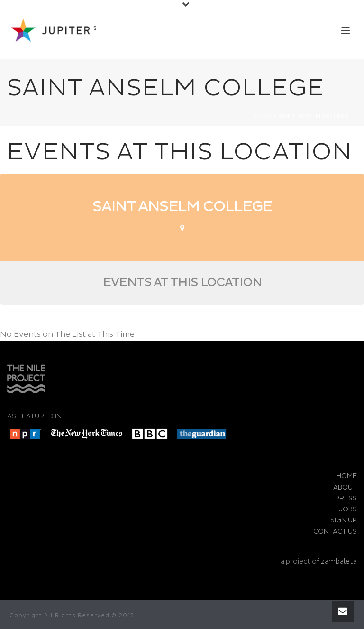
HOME (346, 476)
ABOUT (345, 487)
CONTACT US (335, 532)
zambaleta (339, 561)
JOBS (348, 509)
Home (264, 117)
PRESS (346, 498)
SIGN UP (344, 520)
